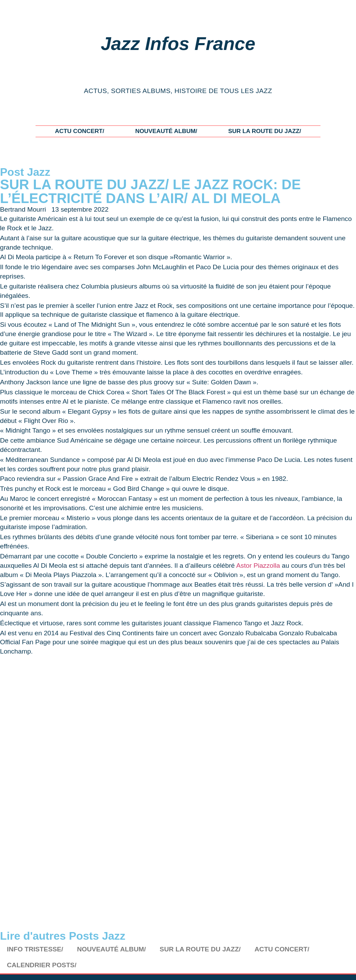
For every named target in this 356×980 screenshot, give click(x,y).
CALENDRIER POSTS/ (42, 965)
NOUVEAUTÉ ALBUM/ (166, 131)
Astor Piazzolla (258, 565)
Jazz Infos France (178, 43)
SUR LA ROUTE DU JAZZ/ (264, 131)
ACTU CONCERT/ (80, 131)
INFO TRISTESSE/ (35, 949)
